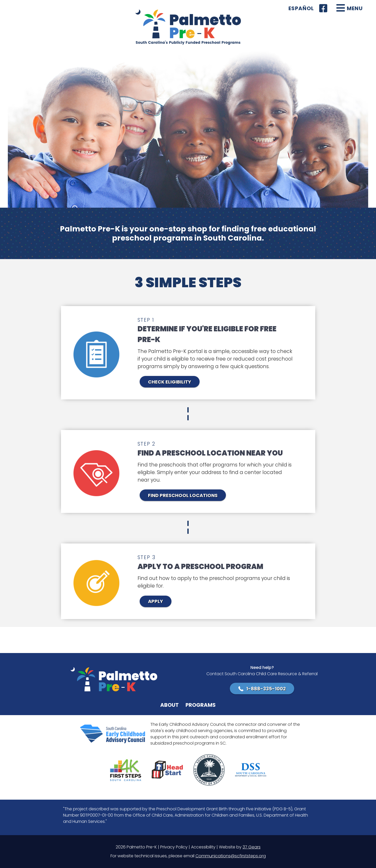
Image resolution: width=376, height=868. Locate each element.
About (169, 705)
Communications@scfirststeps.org (231, 856)
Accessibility (203, 847)
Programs (201, 705)
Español (301, 8)
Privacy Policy (174, 847)
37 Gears (252, 847)
